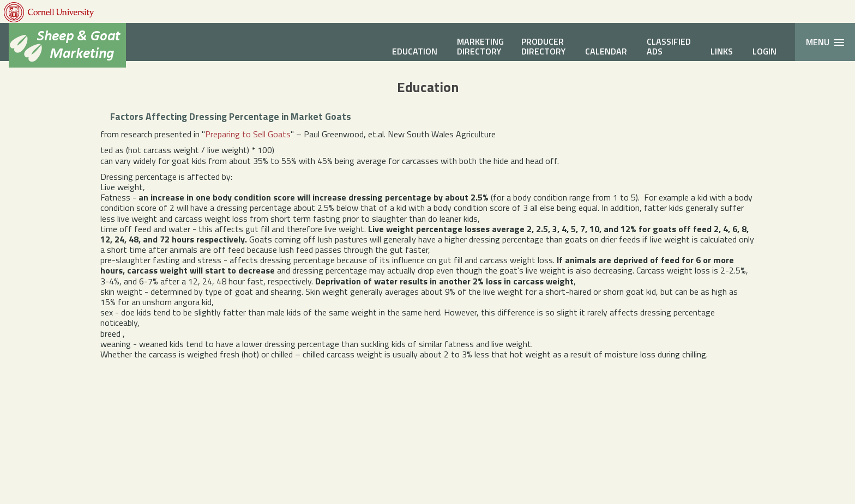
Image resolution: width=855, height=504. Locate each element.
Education (415, 51)
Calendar (606, 51)
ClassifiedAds (669, 46)
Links (722, 51)
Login (764, 51)
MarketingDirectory (480, 46)
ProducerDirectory (543, 46)
